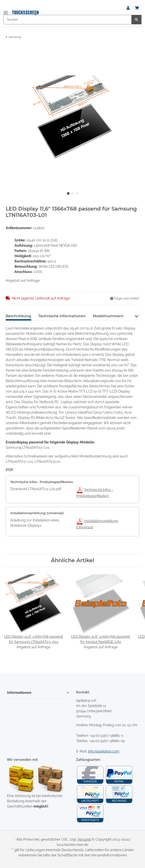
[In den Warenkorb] (9, 49)
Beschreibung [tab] (18, 316)
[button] (128, 8)
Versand (84, 839)
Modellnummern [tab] (108, 316)
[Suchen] (68, 20)
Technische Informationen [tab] (62, 316)
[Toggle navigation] (6, 11)
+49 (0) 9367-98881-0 (107, 736)
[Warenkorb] (137, 8)
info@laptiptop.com (104, 751)
